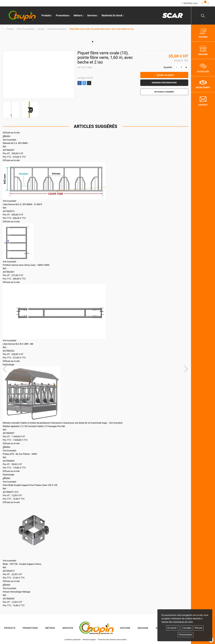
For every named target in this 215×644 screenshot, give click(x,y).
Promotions (63, 15)
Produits (47, 15)
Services (68, 628)
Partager (80, 83)
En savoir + (173, 628)
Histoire (125, 628)
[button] (102, 29)
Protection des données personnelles (112, 640)
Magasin (143, 628)
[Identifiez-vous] (189, 3)
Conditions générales (73, 640)
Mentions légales (89, 640)
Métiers (50, 628)
